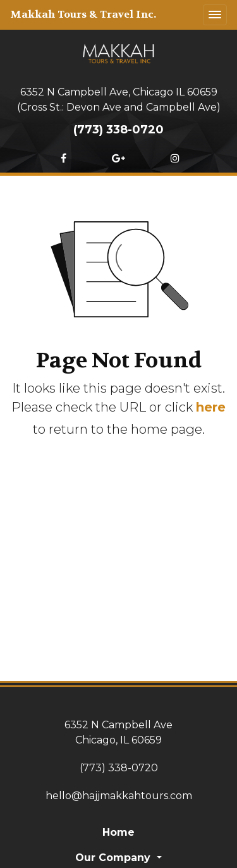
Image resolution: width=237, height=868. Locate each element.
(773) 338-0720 (118, 130)
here (211, 407)
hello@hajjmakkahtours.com (119, 796)
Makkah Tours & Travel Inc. (83, 14)
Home (118, 832)
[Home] (119, 52)
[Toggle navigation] (215, 15)
